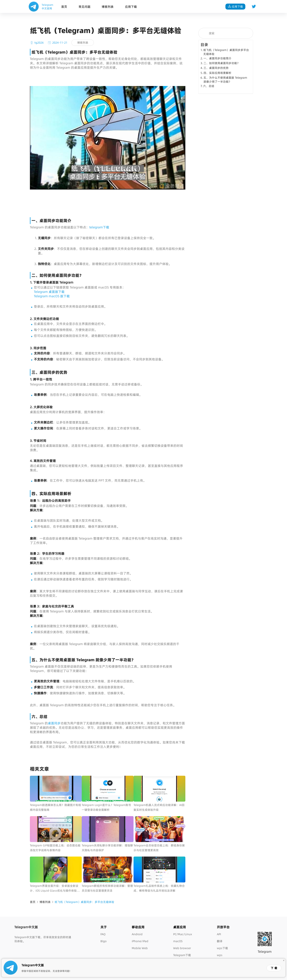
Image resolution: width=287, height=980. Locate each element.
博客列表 (108, 7)
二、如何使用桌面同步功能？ (222, 63)
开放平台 (223, 927)
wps (220, 955)
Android (137, 934)
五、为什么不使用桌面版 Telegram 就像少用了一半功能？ (225, 80)
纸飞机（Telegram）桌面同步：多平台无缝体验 (84, 902)
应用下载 (131, 7)
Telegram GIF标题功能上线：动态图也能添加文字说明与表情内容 (55, 848)
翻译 (220, 941)
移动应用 (138, 927)
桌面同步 (54, 723)
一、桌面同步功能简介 (217, 58)
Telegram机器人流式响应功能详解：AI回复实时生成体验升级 (159, 807)
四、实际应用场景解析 (217, 73)
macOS (178, 941)
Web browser (182, 948)
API (219, 934)
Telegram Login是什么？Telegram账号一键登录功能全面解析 (106, 807)
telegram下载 (99, 227)
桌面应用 (180, 927)
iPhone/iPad (140, 941)
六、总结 (209, 86)
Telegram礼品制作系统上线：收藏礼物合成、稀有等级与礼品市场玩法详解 (159, 888)
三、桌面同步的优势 (216, 68)
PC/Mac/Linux (183, 934)
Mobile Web (140, 948)
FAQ (103, 934)
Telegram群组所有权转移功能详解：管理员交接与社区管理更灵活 (107, 888)
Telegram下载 (182, 955)
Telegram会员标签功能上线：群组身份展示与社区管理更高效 (159, 848)
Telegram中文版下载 (27, 937)
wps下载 (222, 948)
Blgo (104, 941)
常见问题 (85, 7)
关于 (104, 927)
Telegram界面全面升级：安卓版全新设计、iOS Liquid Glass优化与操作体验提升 (55, 888)
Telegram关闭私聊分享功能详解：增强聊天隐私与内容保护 (107, 848)
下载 (274, 968)
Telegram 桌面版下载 (49, 292)
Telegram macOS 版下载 (52, 296)
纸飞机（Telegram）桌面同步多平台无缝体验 (226, 52)
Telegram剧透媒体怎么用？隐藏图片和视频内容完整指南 (56, 807)
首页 (64, 7)
